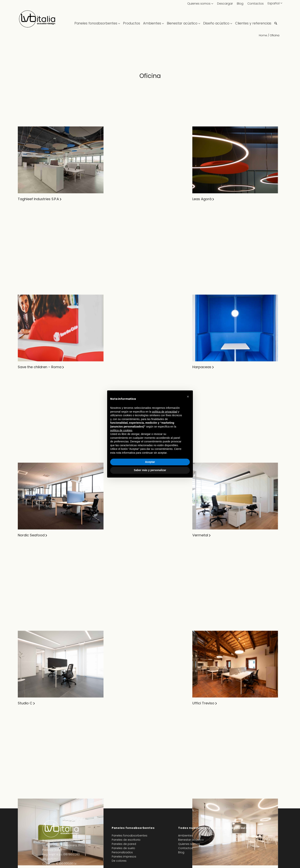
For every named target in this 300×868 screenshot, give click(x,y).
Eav (202, 630)
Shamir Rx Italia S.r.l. (34, 716)
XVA (112, 544)
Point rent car (29, 630)
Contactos (256, 4)
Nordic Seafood (31, 371)
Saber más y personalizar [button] (150, 470)
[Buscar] (276, 19)
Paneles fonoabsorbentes (130, 836)
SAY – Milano (210, 371)
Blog (240, 4)
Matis (204, 716)
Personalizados (122, 852)
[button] (188, 397)
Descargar (225, 4)
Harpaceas (118, 285)
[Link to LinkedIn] (241, 836)
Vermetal (117, 371)
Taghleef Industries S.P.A (38, 199)
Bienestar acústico (191, 840)
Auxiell (205, 544)
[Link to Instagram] (236, 836)
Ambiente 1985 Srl (72, 841)
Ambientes (185, 836)
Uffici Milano (28, 802)
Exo (202, 458)
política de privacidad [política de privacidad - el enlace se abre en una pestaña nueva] (165, 412)
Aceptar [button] (150, 462)
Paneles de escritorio (126, 840)
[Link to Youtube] (253, 836)
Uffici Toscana (121, 716)
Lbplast (115, 802)
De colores (119, 861)
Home (263, 35)
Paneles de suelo (123, 848)
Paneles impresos (124, 857)
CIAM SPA (207, 199)
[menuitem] (98, 19)
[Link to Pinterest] (247, 836)
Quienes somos (199, 4)
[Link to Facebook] (230, 836)
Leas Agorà (118, 199)
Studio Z (25, 544)
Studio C (25, 458)
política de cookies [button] (121, 430)
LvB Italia (207, 285)
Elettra (114, 630)
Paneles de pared (124, 844)
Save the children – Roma (40, 285)
